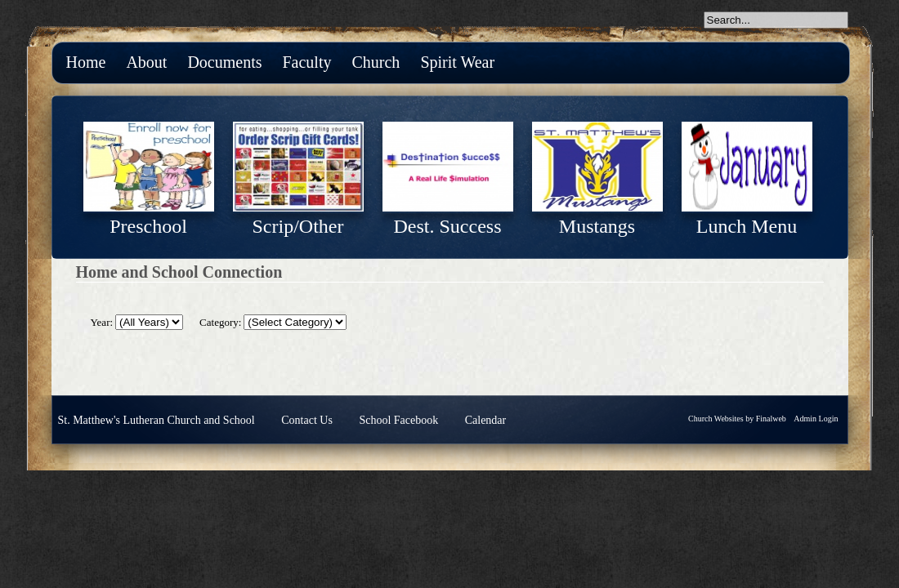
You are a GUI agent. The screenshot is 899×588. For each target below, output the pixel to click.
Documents (224, 62)
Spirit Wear (457, 62)
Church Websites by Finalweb (737, 419)
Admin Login (816, 419)
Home (86, 62)
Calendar (486, 420)
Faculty (306, 62)
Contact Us (307, 420)
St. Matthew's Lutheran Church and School (157, 420)
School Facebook (398, 420)
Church (376, 62)
